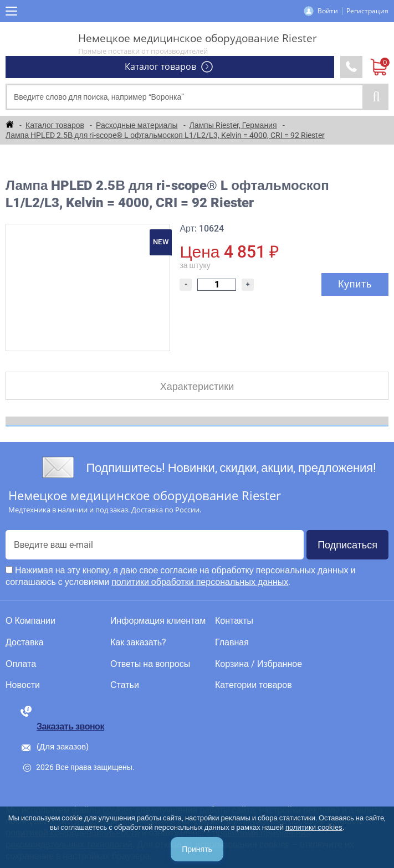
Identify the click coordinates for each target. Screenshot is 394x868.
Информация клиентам (158, 621)
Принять (197, 849)
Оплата (21, 664)
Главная (232, 643)
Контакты (234, 621)
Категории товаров (254, 685)
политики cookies (314, 827)
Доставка (25, 643)
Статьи (125, 685)
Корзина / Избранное (259, 664)
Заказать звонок (70, 726)
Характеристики (197, 386)
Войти (328, 11)
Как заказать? (138, 643)
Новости (23, 685)
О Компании (30, 621)
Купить (355, 284)
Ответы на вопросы (150, 664)
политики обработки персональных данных (200, 582)
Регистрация (367, 11)
